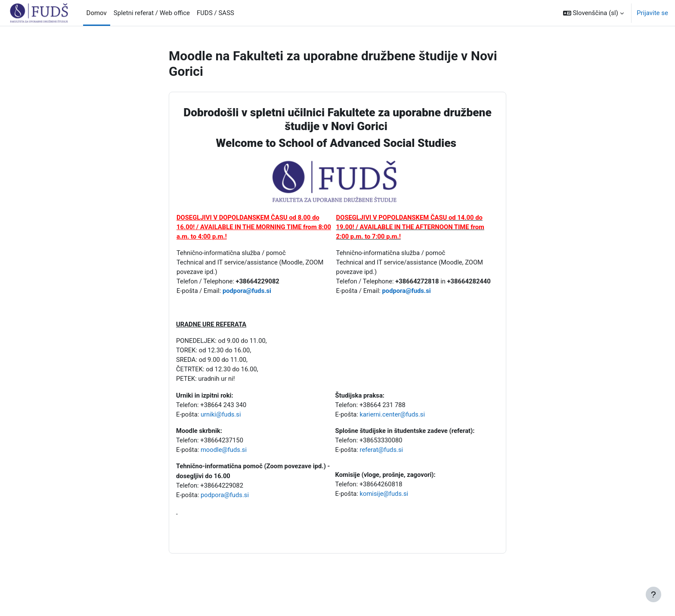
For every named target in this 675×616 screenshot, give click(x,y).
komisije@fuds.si (386, 497)
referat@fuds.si (382, 453)
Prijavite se (652, 13)
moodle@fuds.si (224, 453)
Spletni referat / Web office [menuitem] (152, 13)
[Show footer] (653, 594)
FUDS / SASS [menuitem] (215, 13)
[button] (593, 13)
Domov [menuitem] (97, 13)
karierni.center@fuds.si (393, 417)
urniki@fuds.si (221, 417)
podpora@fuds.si (248, 292)
